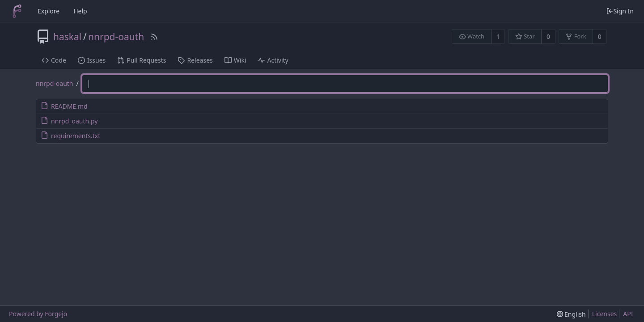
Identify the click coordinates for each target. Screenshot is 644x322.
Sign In (620, 11)
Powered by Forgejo (38, 314)
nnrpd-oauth (116, 37)
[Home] (17, 11)
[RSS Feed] (154, 37)
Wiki (235, 60)
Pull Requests (142, 60)
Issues (92, 60)
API (628, 314)
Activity (273, 60)
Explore (49, 11)
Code (54, 60)
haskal (67, 37)
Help (80, 11)
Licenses (605, 314)
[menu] (571, 314)
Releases (195, 60)
